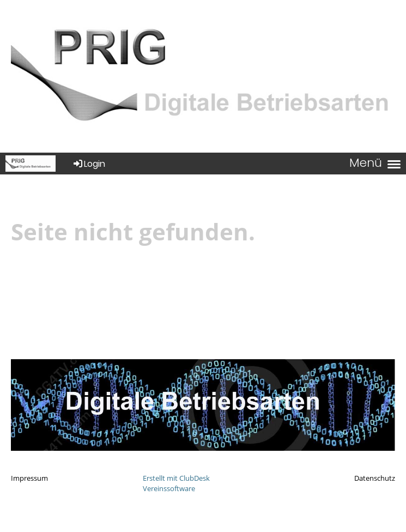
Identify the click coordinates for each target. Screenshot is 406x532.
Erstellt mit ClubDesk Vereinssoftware (176, 483)
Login (89, 164)
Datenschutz (375, 478)
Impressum (29, 478)
